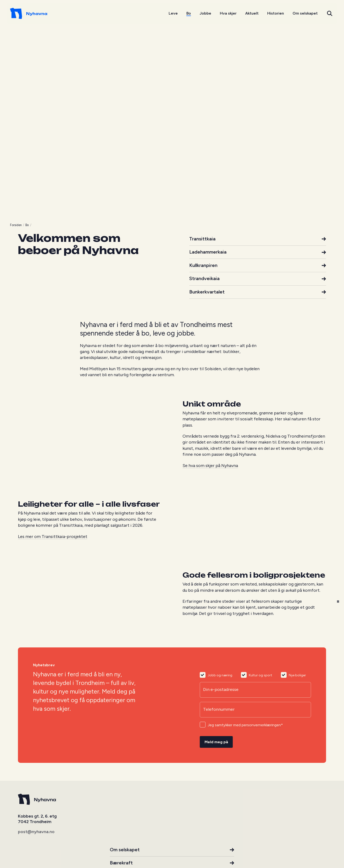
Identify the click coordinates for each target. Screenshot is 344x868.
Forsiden (24, 617)
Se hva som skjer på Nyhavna (210, 861)
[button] (322, 15)
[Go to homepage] (37, 15)
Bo (35, 617)
